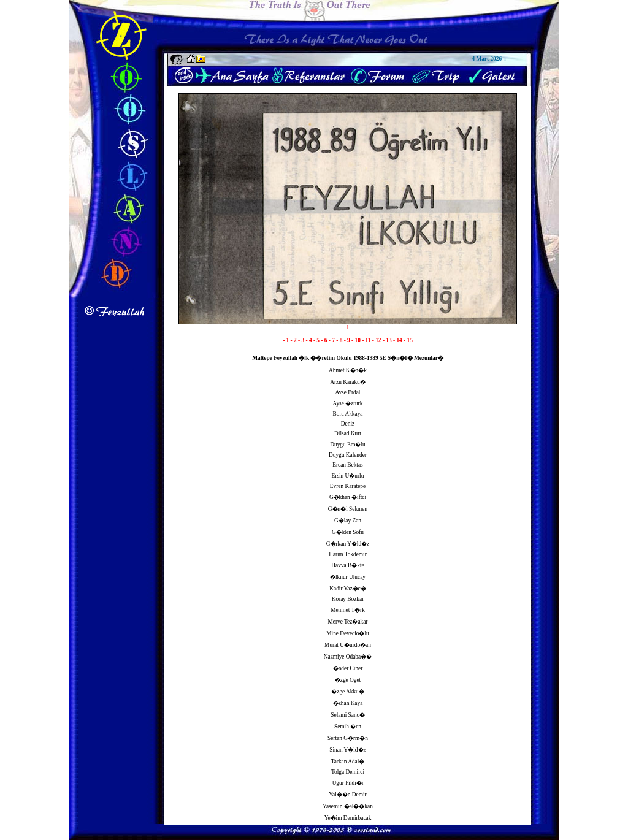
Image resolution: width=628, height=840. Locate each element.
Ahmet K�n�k (348, 370)
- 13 (388, 340)
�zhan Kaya (348, 703)
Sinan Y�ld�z (347, 750)
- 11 (367, 340)
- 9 (348, 340)
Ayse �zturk (348, 403)
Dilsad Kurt (348, 433)
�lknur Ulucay (348, 577)
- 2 (294, 340)
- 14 (398, 340)
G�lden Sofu (348, 532)
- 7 (332, 340)
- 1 (286, 340)
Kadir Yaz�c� (347, 589)
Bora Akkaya (348, 414)
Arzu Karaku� (347, 382)
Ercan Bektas (347, 465)
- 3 (302, 340)
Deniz (348, 424)
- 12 (377, 340)
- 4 (309, 340)
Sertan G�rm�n (348, 738)
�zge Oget (348, 680)
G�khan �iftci (348, 497)
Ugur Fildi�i (348, 783)
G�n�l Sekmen (348, 509)
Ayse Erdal (348, 392)
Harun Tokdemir (348, 554)
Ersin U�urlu (348, 476)
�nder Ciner (348, 668)
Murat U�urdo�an (348, 645)
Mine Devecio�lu (347, 633)
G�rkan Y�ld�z (348, 544)
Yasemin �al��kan (348, 806)
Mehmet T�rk (348, 610)
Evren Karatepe (348, 486)
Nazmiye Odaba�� (348, 657)
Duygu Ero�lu (347, 445)
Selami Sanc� (347, 715)
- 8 (340, 340)
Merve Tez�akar (348, 622)
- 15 (408, 340)
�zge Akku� (348, 692)
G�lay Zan (348, 521)
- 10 (357, 340)
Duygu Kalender (348, 455)
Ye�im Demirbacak (348, 818)
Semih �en (348, 727)
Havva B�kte (347, 565)
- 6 (324, 340)
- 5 (317, 340)
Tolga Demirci (348, 772)
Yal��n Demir (347, 795)
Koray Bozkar (348, 599)
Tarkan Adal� (348, 762)
